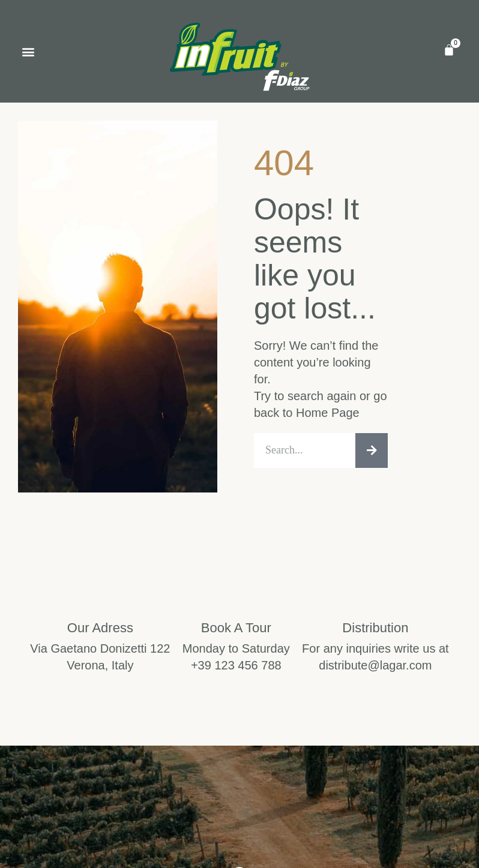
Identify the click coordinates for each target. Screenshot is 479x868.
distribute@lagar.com (375, 668)
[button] (28, 51)
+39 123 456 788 (236, 668)
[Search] (372, 452)
